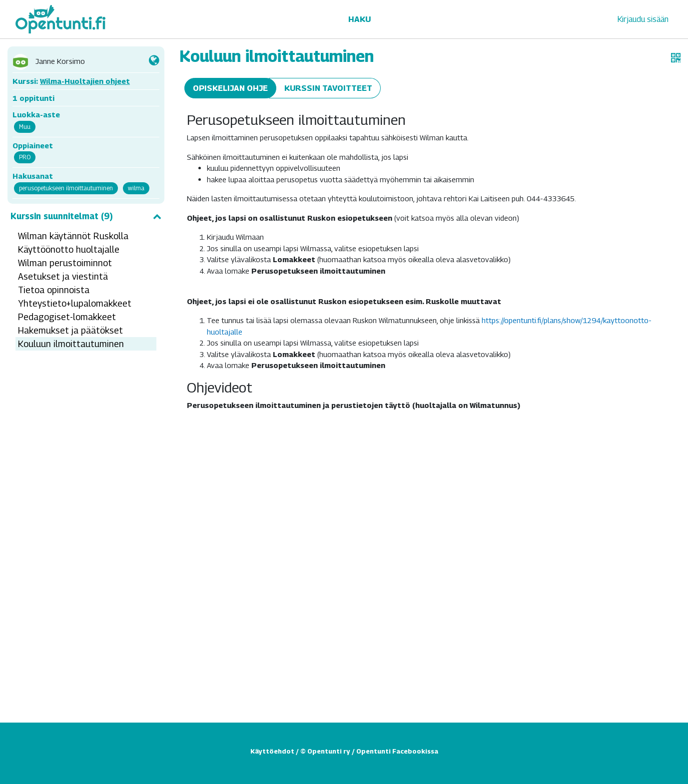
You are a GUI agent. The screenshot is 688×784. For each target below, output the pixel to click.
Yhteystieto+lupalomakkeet (75, 303)
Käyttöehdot (272, 751)
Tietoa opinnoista (54, 290)
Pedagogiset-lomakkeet (67, 317)
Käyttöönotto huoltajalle (69, 249)
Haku (359, 19)
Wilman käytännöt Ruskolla (73, 236)
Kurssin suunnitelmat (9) (86, 216)
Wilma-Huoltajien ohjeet (85, 81)
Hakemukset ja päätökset (70, 330)
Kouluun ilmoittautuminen (71, 344)
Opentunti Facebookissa (397, 751)
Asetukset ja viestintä (63, 276)
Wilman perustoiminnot (65, 263)
